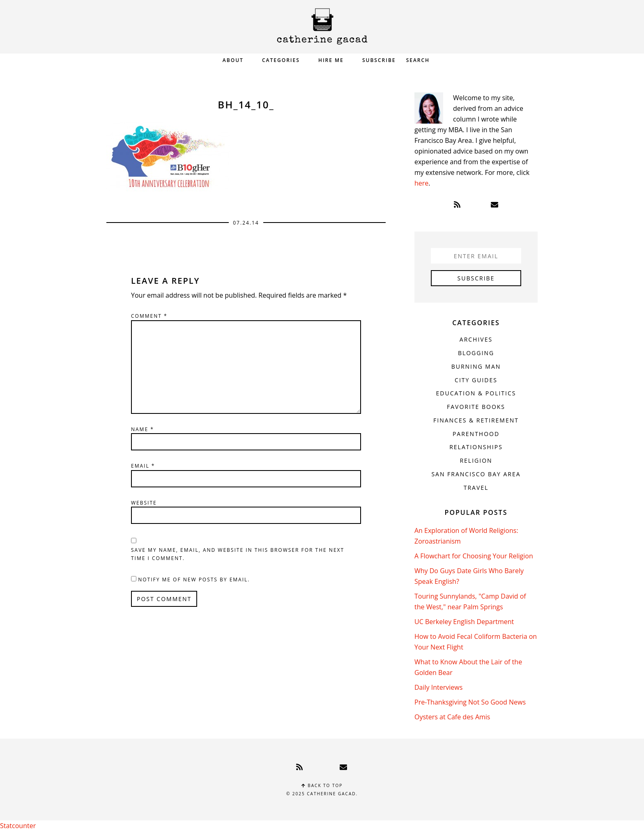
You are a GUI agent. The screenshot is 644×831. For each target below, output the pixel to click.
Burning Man (476, 366)
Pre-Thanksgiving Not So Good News (470, 702)
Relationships (476, 447)
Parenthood (476, 434)
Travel (476, 488)
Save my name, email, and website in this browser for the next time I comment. (238, 554)
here (421, 183)
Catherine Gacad (322, 26)
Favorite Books (476, 407)
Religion (476, 460)
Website (144, 503)
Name (143, 429)
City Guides (476, 380)
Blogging (476, 353)
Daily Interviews (438, 687)
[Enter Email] (476, 256)
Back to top (322, 785)
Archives (476, 339)
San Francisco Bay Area (476, 474)
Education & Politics (476, 393)
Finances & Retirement (476, 420)
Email (143, 466)
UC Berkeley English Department (464, 622)
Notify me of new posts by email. (194, 580)
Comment (149, 316)
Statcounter (18, 826)
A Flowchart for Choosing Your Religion (474, 556)
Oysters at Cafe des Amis (452, 717)
